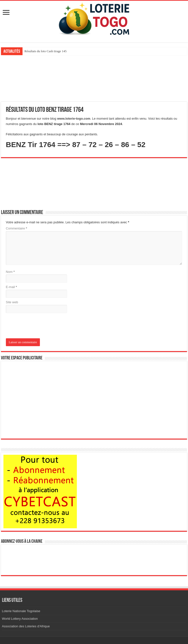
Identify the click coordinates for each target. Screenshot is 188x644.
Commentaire (17, 228)
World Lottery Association (20, 619)
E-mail (12, 287)
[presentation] (39, 326)
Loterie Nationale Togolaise (21, 611)
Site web (12, 302)
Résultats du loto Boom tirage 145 (46, 51)
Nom (10, 272)
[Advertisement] (94, 78)
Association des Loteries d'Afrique (26, 626)
